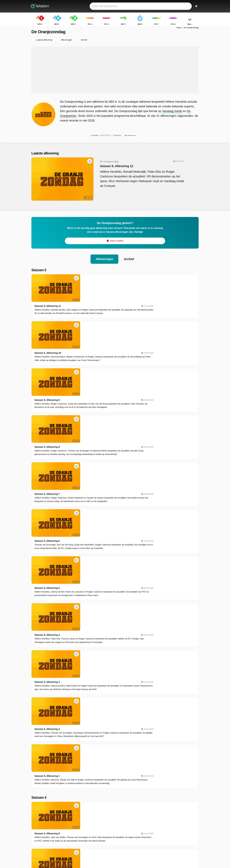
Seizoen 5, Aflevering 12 (110, 168)
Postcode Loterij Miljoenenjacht (174, 814)
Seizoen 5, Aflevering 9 (89, 329)
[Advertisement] (115, 71)
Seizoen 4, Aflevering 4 (89, 714)
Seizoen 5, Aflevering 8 (89, 356)
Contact (35, 832)
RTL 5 (91, 819)
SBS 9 (92, 831)
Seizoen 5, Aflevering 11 (90, 275)
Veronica (126, 827)
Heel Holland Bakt (168, 826)
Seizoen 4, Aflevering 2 (89, 768)
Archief (129, 256)
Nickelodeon (94, 840)
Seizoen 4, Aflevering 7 (89, 634)
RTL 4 (125, 814)
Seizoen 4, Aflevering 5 (89, 687)
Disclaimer (53, 832)
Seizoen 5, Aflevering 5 (89, 436)
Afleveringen (104, 256)
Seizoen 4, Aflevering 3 (89, 741)
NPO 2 (125, 810)
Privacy (64, 832)
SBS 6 (92, 823)
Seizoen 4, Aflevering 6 (89, 661)
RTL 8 (91, 827)
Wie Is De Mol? (167, 831)
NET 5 (125, 819)
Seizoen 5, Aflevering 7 (89, 382)
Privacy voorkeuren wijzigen (45, 837)
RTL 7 (125, 823)
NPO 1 (92, 810)
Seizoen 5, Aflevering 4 (89, 463)
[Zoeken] (195, 6)
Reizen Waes (166, 822)
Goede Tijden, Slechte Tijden (173, 809)
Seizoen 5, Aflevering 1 (89, 543)
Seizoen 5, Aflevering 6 (89, 409)
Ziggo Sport (127, 836)
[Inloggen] (186, 6)
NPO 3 (92, 814)
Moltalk (163, 835)
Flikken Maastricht (168, 818)
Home (179, 29)
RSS (73, 832)
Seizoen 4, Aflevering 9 (89, 580)
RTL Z (125, 831)
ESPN (91, 836)
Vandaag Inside (172, 113)
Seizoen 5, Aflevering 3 (89, 489)
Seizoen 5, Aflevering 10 (90, 302)
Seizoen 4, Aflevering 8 (89, 607)
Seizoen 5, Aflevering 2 (89, 516)
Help (43, 832)
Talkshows (130, 137)
